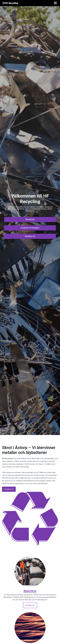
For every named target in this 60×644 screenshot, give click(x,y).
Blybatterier (30, 591)
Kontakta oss (9, 489)
